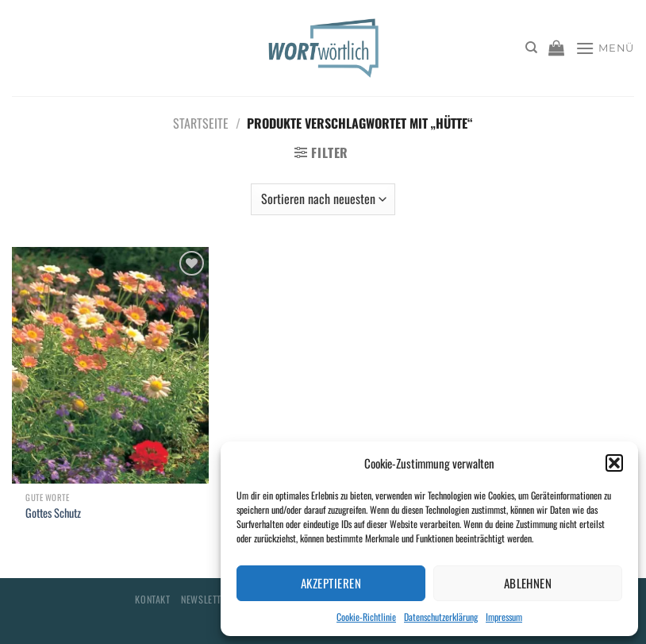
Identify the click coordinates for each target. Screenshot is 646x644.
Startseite (201, 123)
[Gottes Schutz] (110, 365)
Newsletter (206, 599)
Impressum (504, 617)
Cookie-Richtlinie (366, 617)
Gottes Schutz (53, 513)
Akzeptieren (331, 583)
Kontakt (152, 599)
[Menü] (605, 48)
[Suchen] (531, 48)
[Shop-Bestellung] (323, 199)
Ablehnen (528, 583)
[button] (614, 463)
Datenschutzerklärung (441, 617)
